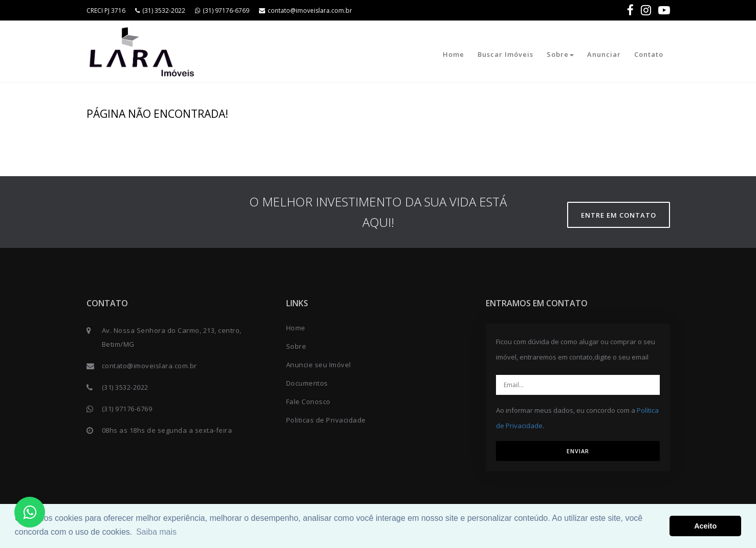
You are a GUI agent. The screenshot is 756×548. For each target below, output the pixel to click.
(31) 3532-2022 (160, 10)
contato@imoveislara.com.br (306, 10)
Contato (649, 54)
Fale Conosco (308, 402)
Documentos (307, 383)
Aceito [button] (705, 526)
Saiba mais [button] (156, 532)
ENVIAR (578, 451)
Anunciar (604, 54)
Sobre (560, 54)
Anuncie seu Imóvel (319, 365)
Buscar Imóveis (505, 54)
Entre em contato (619, 215)
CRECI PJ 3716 (106, 10)
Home (453, 54)
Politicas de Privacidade (326, 420)
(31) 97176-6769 (222, 10)
